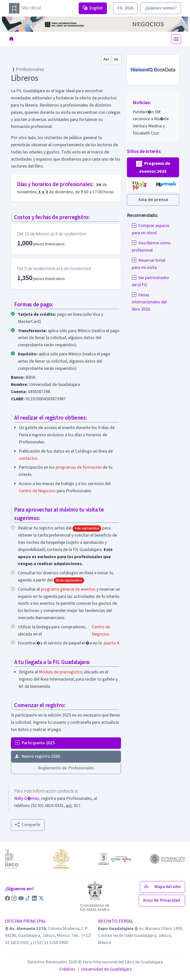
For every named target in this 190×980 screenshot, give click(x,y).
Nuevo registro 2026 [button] (37, 756)
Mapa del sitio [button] (162, 887)
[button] (153, 167)
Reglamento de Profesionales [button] (66, 768)
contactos (28, 458)
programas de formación (79, 467)
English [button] (93, 8)
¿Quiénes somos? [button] (161, 8)
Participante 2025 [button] (35, 743)
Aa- (117, 59)
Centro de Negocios (37, 491)
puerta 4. (112, 643)
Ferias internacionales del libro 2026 (149, 302)
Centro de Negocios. (101, 631)
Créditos (67, 969)
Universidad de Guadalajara (104, 969)
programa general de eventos (68, 589)
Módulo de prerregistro (60, 672)
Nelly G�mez (27, 798)
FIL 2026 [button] (125, 8)
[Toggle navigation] (176, 39)
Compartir (28, 825)
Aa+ (106, 59)
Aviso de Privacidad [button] (162, 900)
